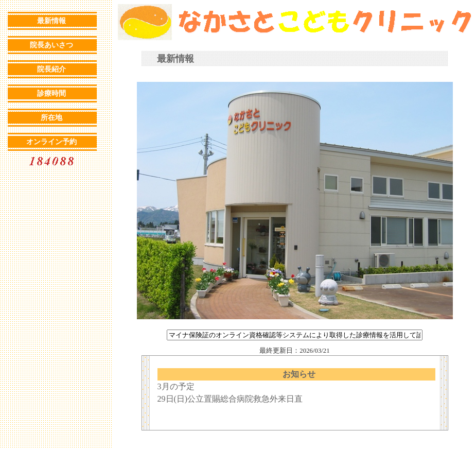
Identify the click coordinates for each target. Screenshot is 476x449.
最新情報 (51, 21)
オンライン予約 (51, 142)
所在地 (51, 118)
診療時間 (51, 93)
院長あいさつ (51, 45)
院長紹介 (51, 69)
